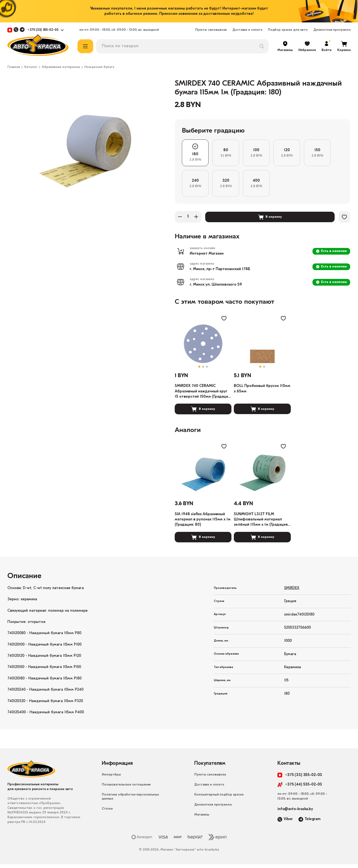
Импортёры (111, 779)
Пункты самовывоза (211, 30)
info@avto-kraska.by (295, 813)
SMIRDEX (292, 592)
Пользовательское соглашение (126, 789)
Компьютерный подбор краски (219, 799)
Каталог (31, 67)
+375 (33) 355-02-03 (43, 30)
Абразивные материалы (61, 67)
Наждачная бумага (99, 67)
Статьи (107, 813)
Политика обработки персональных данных (130, 801)
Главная (14, 67)
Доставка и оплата (247, 30)
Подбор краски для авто (288, 30)
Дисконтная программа (332, 30)
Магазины (202, 819)
